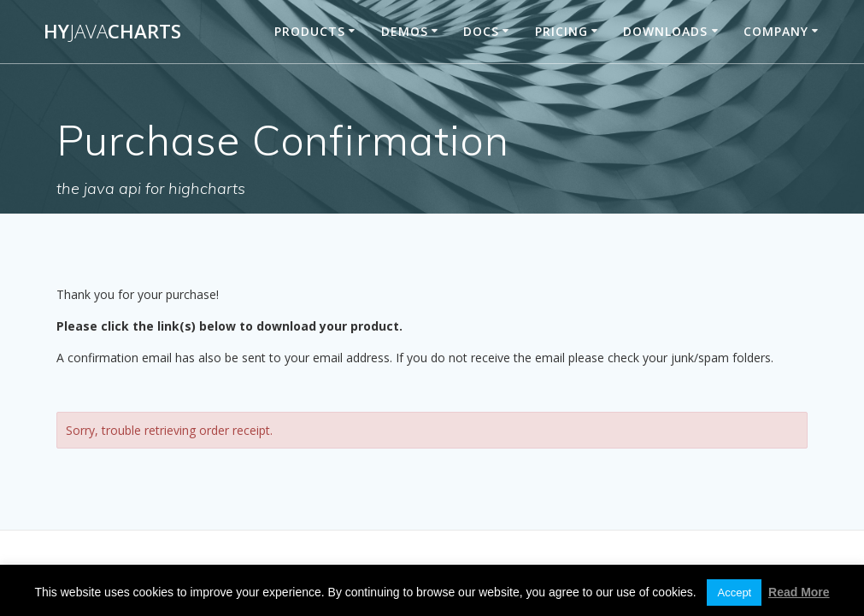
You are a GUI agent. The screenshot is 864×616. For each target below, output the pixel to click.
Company (776, 31)
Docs (481, 31)
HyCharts (112, 32)
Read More (799, 592)
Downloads (665, 31)
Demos (405, 31)
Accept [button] (734, 593)
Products (310, 31)
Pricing (561, 31)
